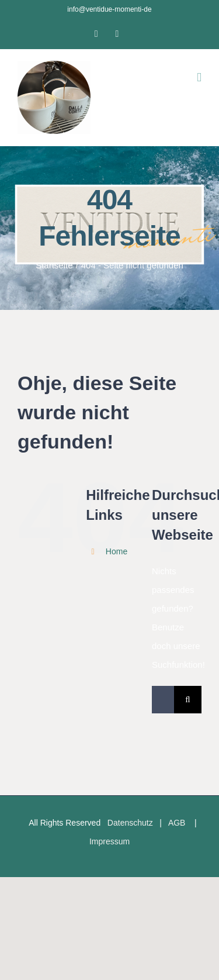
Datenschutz (130, 823)
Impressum (109, 841)
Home (117, 551)
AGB (177, 823)
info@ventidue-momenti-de (109, 9)
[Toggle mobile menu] (199, 77)
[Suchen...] (163, 700)
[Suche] (188, 700)
